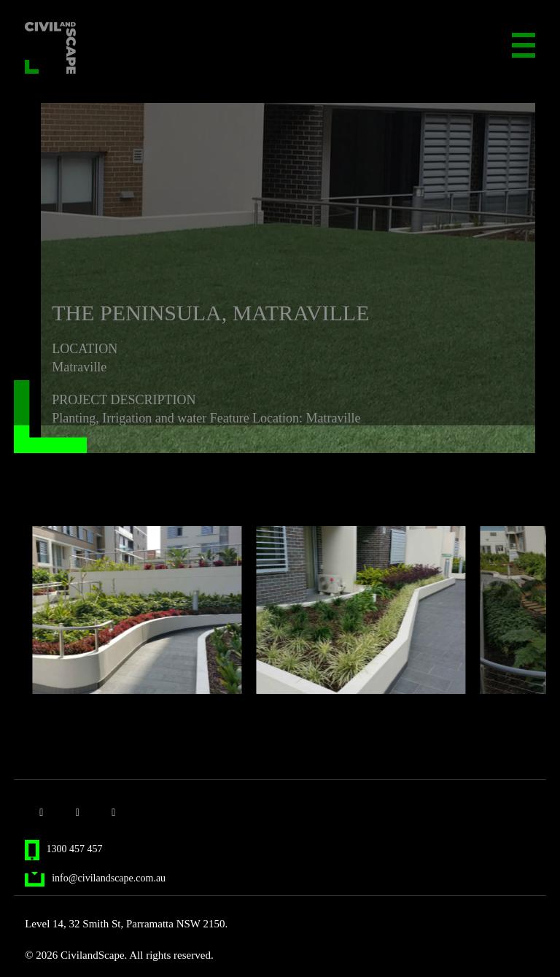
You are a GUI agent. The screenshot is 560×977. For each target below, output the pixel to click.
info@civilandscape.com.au (95, 878)
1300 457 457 (63, 849)
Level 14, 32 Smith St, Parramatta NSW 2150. (126, 924)
